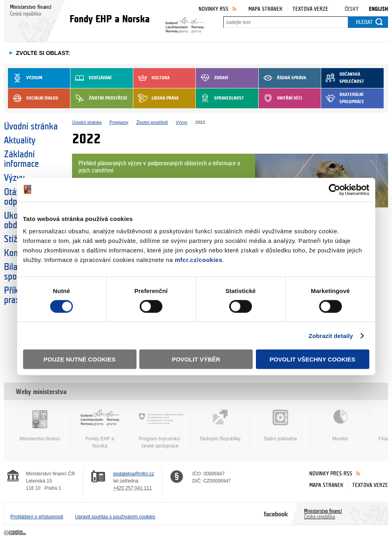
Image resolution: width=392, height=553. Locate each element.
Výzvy (182, 122)
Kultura (151, 78)
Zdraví (212, 78)
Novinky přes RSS (331, 474)
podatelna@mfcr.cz (134, 474)
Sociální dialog (33, 98)
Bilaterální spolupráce (343, 98)
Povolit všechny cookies (312, 359)
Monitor (340, 426)
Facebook (276, 514)
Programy (119, 122)
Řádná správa (282, 78)
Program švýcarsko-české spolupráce (160, 429)
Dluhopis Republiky (220, 426)
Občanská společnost (343, 78)
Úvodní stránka (31, 127)
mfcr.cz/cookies (198, 260)
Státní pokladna (280, 426)
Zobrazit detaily (331, 335)
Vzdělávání (91, 78)
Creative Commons (16, 533)
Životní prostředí (99, 98)
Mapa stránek (265, 9)
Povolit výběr (196, 359)
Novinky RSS (214, 9)
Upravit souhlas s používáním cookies (115, 517)
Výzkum (25, 78)
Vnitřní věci (280, 98)
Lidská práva (156, 98)
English (378, 9)
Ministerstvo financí (40, 426)
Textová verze (310, 9)
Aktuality (20, 141)
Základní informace (21, 159)
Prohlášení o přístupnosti (37, 517)
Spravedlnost (220, 98)
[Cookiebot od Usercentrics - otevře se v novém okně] (334, 190)
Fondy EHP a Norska (100, 429)
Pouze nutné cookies (80, 359)
